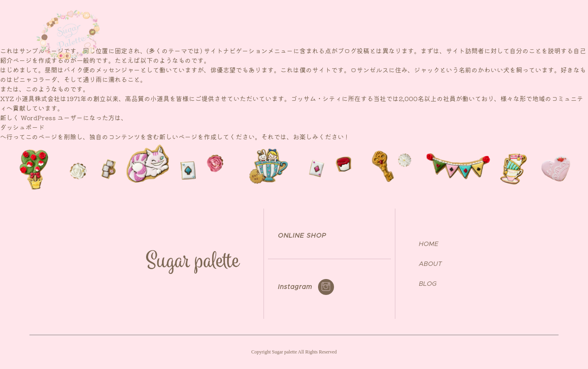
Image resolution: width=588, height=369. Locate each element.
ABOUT (408, 30)
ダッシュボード (22, 127)
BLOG (428, 284)
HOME (429, 244)
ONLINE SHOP (516, 30)
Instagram (295, 287)
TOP (375, 30)
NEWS (444, 30)
